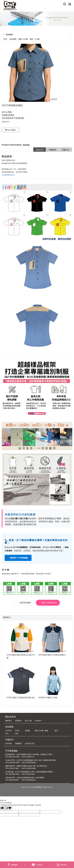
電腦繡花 (18, 743)
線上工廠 (28, 721)
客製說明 (53, 150)
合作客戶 (38, 721)
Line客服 (37, 865)
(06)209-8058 (14, 780)
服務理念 (8, 721)
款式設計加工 (30, 743)
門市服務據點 (12, 751)
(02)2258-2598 (14, 757)
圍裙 (46, 731)
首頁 (5, 39)
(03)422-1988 (14, 768)
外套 (17, 733)
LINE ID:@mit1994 (28, 774)
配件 (56, 731)
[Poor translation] (8, 808)
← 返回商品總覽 (24, 603)
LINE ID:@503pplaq (29, 763)
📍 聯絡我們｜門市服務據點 (18, 558)
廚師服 (27, 731)
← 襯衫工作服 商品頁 (48, 603)
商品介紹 (40, 150)
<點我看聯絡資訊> (8, 175)
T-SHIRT (8, 731)
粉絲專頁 (61, 865)
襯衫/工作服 (39, 731)
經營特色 (18, 721)
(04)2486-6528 (14, 774)
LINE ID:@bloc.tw (28, 757)
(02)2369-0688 (14, 763)
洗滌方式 (66, 150)
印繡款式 (9, 740)
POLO (17, 731)
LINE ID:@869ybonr (29, 780)
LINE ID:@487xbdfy (29, 768)
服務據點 (13, 865)
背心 (7, 733)
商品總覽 (9, 35)
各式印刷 (8, 743)
